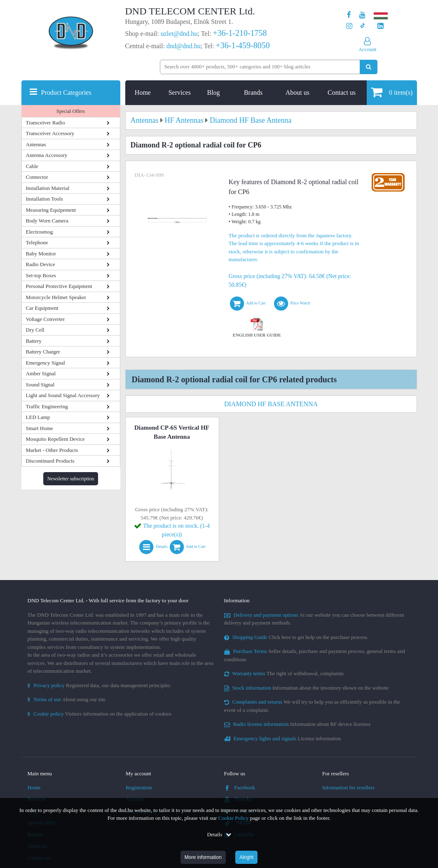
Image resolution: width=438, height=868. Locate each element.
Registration (139, 787)
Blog (213, 92)
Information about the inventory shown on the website (307, 688)
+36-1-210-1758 (240, 33)
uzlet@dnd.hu (179, 34)
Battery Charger (43, 352)
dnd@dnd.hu (184, 46)
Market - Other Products (52, 450)
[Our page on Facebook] (349, 15)
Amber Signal (41, 373)
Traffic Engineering (47, 406)
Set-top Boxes (41, 275)
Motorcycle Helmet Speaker (56, 297)
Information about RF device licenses (297, 724)
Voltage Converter (46, 319)
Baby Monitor (41, 254)
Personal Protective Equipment (59, 286)
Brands (253, 92)
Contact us (342, 92)
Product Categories (66, 92)
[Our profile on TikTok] (362, 26)
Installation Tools (45, 199)
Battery (34, 341)
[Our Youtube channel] (362, 15)
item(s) (392, 92)
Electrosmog (40, 232)
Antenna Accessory (47, 155)
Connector (37, 177)
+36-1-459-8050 (242, 45)
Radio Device (41, 264)
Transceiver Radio (46, 123)
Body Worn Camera (47, 221)
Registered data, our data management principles (99, 685)
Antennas (36, 144)
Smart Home (40, 428)
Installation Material (48, 188)
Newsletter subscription (71, 479)
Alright (246, 857)
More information (203, 857)
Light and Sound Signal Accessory (63, 395)
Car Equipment (42, 308)
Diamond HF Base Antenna (271, 404)
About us (297, 92)
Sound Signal (40, 385)
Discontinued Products (50, 461)
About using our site (67, 699)
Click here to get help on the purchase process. (296, 637)
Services (180, 92)
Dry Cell (35, 330)
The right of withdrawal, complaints (284, 673)
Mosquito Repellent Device (55, 439)
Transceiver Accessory (50, 133)
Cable (32, 166)
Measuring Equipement (51, 210)
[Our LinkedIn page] (381, 26)
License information (283, 738)
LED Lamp (38, 417)
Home (143, 92)
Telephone (37, 242)
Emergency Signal (46, 363)
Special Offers (71, 111)
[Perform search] (369, 67)
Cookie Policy (234, 818)
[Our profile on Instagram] (349, 26)
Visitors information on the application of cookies (100, 714)
